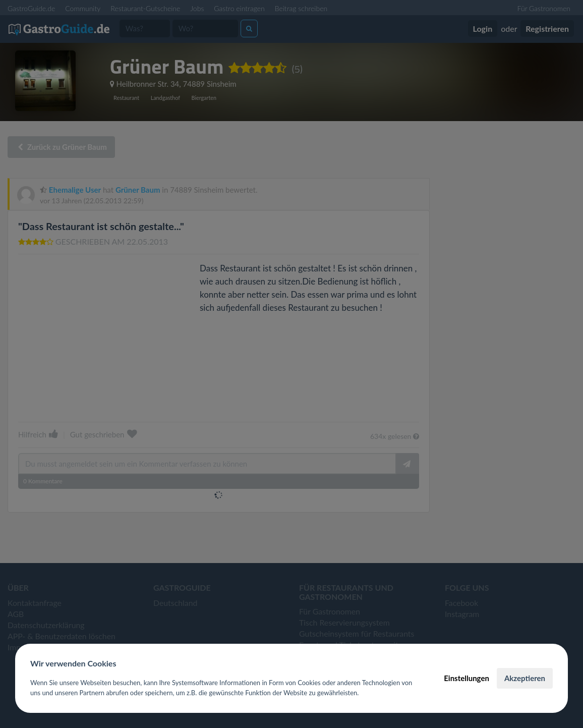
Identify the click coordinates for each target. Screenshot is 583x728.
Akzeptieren (525, 678)
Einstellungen (467, 678)
